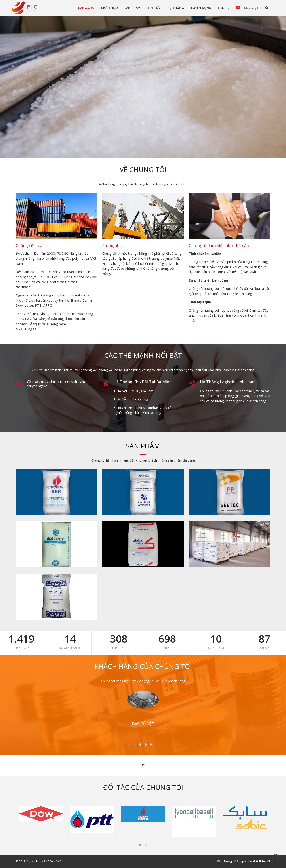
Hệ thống (176, 8)
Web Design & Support (232, 861)
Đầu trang (276, 858)
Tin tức (154, 8)
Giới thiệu (109, 8)
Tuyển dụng (201, 8)
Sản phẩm (132, 8)
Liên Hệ (224, 8)
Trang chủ (85, 8)
